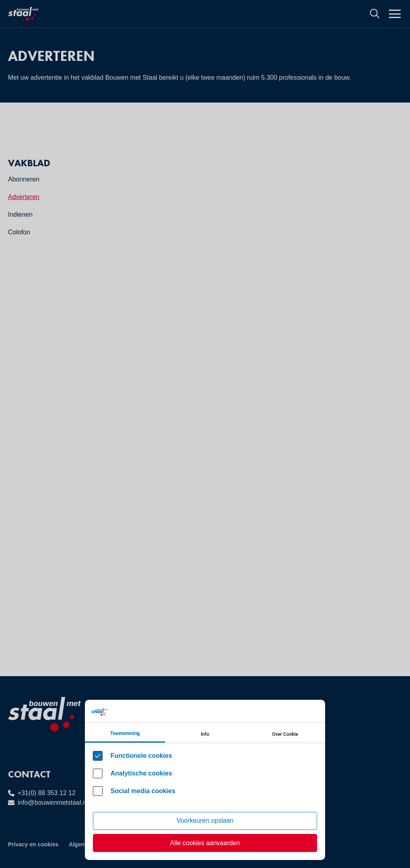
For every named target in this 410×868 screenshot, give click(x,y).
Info (205, 734)
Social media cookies (143, 791)
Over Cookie (285, 734)
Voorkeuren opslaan (205, 821)
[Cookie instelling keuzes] (205, 780)
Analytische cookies (141, 773)
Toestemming (125, 733)
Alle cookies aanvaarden (205, 843)
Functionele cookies (141, 756)
